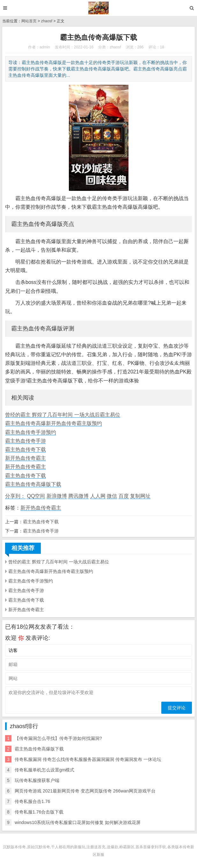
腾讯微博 (78, 496)
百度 (124, 496)
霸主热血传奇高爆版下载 (33, 484)
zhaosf (47, 21)
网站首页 (29, 21)
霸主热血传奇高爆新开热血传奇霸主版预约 (54, 423)
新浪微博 (57, 496)
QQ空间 (36, 496)
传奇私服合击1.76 (32, 801)
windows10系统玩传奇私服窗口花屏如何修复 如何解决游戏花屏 (78, 822)
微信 (112, 496)
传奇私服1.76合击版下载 (39, 812)
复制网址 (140, 496)
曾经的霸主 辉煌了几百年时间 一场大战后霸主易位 (63, 415)
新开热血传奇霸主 (26, 458)
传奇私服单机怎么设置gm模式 (44, 770)
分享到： (15, 496)
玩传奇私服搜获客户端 (37, 780)
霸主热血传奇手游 (26, 441)
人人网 (98, 496)
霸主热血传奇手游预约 (31, 432)
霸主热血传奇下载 (26, 449)
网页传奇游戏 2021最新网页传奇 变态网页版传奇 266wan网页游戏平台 (85, 791)
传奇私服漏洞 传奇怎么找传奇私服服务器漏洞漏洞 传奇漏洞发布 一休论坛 (88, 759)
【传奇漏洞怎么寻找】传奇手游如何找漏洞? (58, 738)
